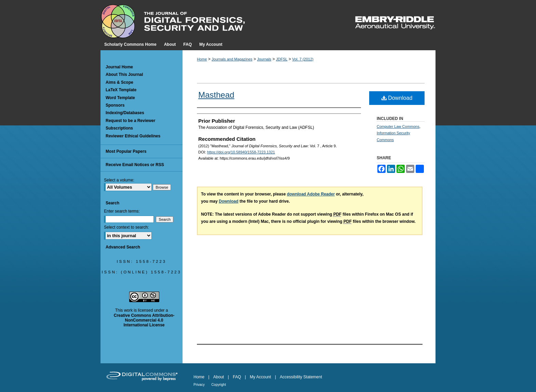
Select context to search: (126, 227)
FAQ (237, 377)
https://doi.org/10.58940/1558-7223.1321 (241, 152)
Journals (264, 59)
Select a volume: (119, 180)
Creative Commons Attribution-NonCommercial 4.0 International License (144, 320)
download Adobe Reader (311, 194)
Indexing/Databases (125, 113)
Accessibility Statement (301, 377)
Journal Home (119, 67)
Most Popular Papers (126, 151)
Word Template (120, 98)
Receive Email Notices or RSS (135, 165)
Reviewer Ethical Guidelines (133, 136)
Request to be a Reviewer (130, 121)
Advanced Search (123, 247)
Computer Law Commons (398, 126)
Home (202, 59)
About (219, 377)
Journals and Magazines (232, 59)
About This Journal (124, 75)
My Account (260, 377)
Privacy (199, 385)
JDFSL (282, 59)
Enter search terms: (122, 211)
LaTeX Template (121, 90)
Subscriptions (119, 128)
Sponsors (115, 105)
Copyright (219, 385)
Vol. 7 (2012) (303, 59)
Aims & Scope (119, 82)
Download (397, 98)
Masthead (216, 95)
